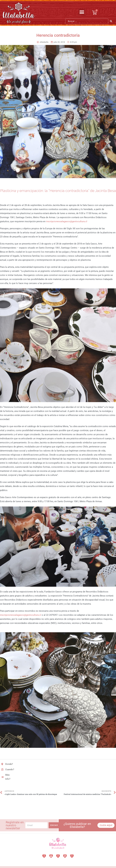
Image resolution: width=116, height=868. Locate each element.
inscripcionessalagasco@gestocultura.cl (67, 221)
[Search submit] (111, 21)
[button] (82, 12)
